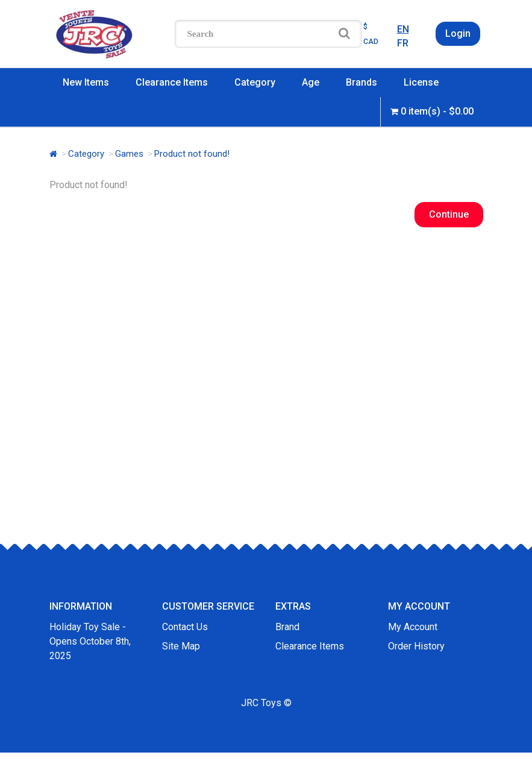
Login (458, 33)
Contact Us (185, 627)
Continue (449, 214)
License (421, 82)
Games (129, 154)
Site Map (181, 646)
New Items (86, 82)
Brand (287, 627)
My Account (413, 627)
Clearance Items (172, 82)
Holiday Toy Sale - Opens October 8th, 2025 (90, 641)
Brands (361, 82)
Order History (416, 646)
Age (311, 82)
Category (255, 82)
